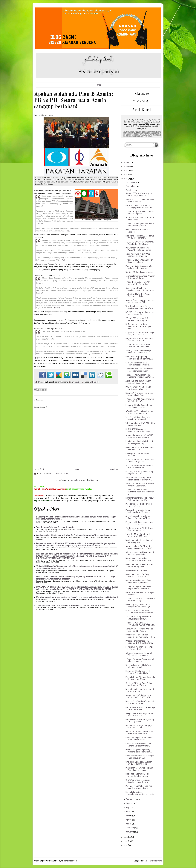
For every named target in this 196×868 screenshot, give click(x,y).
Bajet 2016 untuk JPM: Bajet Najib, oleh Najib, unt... (140, 449)
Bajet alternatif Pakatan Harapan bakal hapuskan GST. (140, 757)
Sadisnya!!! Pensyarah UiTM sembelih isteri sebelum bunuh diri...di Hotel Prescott (71, 606)
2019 (126, 163)
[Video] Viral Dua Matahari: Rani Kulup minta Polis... (140, 261)
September (131, 799)
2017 (126, 171)
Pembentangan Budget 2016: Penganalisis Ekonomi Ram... (139, 751)
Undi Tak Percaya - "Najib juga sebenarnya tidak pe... (138, 666)
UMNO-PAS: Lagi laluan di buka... (139, 272)
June (128, 812)
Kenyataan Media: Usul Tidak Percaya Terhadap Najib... (138, 672)
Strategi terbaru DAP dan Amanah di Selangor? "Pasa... (140, 277)
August (129, 804)
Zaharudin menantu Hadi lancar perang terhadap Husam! (139, 370)
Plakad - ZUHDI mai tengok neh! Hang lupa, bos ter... (140, 523)
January (130, 832)
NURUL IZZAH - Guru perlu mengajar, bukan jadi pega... (138, 431)
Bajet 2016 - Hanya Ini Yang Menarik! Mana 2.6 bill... (137, 576)
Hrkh (68, 231)
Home (98, 85)
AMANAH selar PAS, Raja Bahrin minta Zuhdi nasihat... (139, 467)
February (130, 828)
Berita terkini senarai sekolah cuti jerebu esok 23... (140, 690)
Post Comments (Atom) (59, 474)
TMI (63, 260)
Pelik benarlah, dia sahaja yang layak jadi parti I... (139, 505)
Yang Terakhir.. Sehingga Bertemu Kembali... (55, 527)
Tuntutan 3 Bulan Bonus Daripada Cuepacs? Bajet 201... (140, 461)
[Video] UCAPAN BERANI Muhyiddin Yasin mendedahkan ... (140, 492)
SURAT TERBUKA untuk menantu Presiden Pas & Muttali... (140, 243)
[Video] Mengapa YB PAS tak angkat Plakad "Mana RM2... (138, 588)
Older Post (114, 470)
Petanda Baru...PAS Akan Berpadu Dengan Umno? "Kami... (140, 678)
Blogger (94, 480)
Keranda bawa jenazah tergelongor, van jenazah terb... (140, 793)
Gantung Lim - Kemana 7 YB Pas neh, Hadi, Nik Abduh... (139, 630)
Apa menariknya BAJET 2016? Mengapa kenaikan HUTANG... (139, 547)
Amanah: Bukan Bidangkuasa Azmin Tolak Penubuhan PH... (139, 479)
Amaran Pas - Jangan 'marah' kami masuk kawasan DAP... (140, 301)
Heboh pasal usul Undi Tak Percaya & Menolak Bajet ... (140, 709)
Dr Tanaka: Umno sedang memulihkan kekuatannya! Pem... (138, 327)
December (131, 182)
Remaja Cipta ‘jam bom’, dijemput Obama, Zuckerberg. (140, 703)
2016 (126, 175)
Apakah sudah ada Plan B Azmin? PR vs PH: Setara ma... (140, 485)
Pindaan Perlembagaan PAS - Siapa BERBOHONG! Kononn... (140, 642)
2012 (126, 845)
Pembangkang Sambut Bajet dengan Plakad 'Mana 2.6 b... (139, 606)
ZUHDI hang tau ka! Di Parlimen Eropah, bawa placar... (139, 529)
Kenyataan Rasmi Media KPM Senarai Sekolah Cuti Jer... (138, 745)
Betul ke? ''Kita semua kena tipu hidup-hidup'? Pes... (139, 394)
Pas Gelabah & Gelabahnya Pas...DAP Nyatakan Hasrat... (139, 249)
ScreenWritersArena (153, 861)
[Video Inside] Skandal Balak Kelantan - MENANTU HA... (138, 346)
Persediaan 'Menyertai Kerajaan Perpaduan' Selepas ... (139, 769)
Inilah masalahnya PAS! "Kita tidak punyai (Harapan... (140, 424)
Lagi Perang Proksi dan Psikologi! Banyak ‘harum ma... (140, 334)
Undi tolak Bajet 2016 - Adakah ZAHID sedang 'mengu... (139, 763)
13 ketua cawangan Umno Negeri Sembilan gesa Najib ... (140, 554)
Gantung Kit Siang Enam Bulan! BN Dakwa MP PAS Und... (139, 685)
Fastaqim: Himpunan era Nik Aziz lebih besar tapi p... (140, 648)
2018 (126, 167)
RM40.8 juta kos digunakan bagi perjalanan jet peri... (139, 473)
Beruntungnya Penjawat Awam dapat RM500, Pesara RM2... (139, 582)
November (131, 186)
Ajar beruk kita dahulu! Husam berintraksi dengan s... (138, 382)
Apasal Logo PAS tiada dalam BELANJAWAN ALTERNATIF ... (139, 697)
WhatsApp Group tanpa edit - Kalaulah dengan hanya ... (138, 781)
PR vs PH (95, 382)
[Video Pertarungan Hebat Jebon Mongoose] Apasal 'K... (140, 225)
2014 (126, 837)
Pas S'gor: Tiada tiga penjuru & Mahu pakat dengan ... (138, 267)
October (130, 190)
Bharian (57, 308)
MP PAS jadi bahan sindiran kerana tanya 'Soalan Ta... (140, 314)
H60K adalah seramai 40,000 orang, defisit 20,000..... (138, 775)
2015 (126, 179)
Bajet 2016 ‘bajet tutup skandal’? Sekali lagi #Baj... (139, 541)
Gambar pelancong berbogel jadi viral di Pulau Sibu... (140, 727)
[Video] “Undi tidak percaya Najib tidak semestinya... (140, 600)
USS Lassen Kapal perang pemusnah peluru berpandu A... (140, 358)
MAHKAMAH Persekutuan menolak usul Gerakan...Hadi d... (140, 636)
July (128, 808)
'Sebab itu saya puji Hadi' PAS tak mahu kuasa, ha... (140, 201)
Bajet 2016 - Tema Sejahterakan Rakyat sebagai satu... (139, 566)
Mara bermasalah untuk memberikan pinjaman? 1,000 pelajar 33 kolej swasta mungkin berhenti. (77, 598)
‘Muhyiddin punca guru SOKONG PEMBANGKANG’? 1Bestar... (139, 437)
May (128, 816)
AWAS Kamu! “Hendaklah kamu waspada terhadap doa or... (139, 412)
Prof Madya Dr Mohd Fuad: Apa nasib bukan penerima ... (139, 787)
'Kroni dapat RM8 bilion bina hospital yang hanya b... (138, 418)
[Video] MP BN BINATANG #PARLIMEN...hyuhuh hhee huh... (140, 624)
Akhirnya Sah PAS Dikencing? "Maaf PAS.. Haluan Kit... (138, 352)
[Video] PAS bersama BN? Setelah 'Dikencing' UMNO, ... (139, 320)
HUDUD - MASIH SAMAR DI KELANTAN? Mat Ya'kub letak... (140, 612)
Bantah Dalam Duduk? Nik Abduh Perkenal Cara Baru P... (140, 499)
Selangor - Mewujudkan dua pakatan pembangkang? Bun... (140, 376)
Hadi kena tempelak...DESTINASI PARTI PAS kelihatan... (140, 237)
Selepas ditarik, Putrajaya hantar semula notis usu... (140, 715)
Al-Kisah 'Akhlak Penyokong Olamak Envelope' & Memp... (139, 517)
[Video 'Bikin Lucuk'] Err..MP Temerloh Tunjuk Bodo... (138, 283)
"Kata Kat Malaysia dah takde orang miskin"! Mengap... (138, 536)
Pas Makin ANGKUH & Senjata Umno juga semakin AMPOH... (139, 207)
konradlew (75, 480)
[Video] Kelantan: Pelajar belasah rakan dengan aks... (140, 660)
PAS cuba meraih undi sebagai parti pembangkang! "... (138, 388)
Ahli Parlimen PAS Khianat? (137, 571)
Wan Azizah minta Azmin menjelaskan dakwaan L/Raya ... (140, 307)
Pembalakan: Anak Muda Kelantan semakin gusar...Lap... (140, 443)
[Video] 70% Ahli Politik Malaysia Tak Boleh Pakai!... (140, 400)
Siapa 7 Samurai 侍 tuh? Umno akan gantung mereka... (139, 255)
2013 (126, 841)
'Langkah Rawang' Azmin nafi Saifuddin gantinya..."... (138, 618)
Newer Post (39, 470)
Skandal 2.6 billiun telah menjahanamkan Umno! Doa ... (140, 289)
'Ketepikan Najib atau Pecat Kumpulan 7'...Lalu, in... (138, 295)
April (128, 820)
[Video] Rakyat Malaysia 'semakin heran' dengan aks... (140, 213)
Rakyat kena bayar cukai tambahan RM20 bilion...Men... (139, 560)
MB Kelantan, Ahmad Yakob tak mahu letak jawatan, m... (139, 733)
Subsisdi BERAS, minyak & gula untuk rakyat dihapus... (139, 195)
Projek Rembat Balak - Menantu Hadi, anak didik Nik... (139, 340)
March (129, 824)
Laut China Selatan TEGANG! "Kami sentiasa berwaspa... (138, 364)
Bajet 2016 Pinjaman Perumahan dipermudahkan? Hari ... (139, 739)
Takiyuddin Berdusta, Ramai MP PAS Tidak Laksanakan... (139, 654)
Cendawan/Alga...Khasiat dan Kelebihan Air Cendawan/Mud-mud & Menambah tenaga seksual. (77, 536)
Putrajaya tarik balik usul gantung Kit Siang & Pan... (140, 721)
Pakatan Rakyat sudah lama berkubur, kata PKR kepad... (138, 511)
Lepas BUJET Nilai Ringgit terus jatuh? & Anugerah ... (139, 406)
